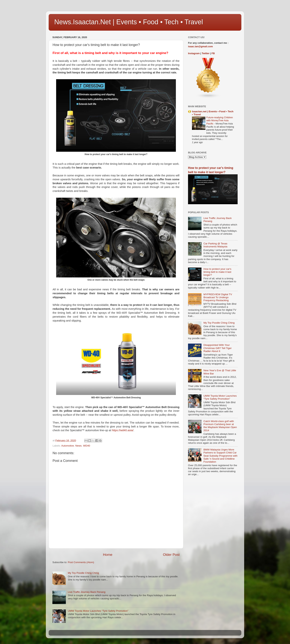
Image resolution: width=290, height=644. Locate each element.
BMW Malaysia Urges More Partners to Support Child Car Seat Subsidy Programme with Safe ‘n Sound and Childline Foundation (220, 456)
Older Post (171, 555)
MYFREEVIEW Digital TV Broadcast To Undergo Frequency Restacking (218, 297)
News (79, 446)
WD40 (87, 446)
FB (213, 53)
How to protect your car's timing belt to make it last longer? (217, 272)
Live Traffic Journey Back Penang (87, 592)
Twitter (206, 53)
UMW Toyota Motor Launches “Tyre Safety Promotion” (98, 611)
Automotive (68, 446)
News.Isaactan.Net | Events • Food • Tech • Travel (129, 22)
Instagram (194, 53)
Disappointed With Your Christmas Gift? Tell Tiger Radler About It (217, 348)
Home (108, 555)
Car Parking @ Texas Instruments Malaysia (215, 245)
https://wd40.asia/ (123, 430)
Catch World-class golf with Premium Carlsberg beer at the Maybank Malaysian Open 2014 (220, 426)
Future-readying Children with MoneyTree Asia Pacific (220, 121)
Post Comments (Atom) (81, 562)
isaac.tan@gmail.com (200, 46)
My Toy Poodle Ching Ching (83, 573)
